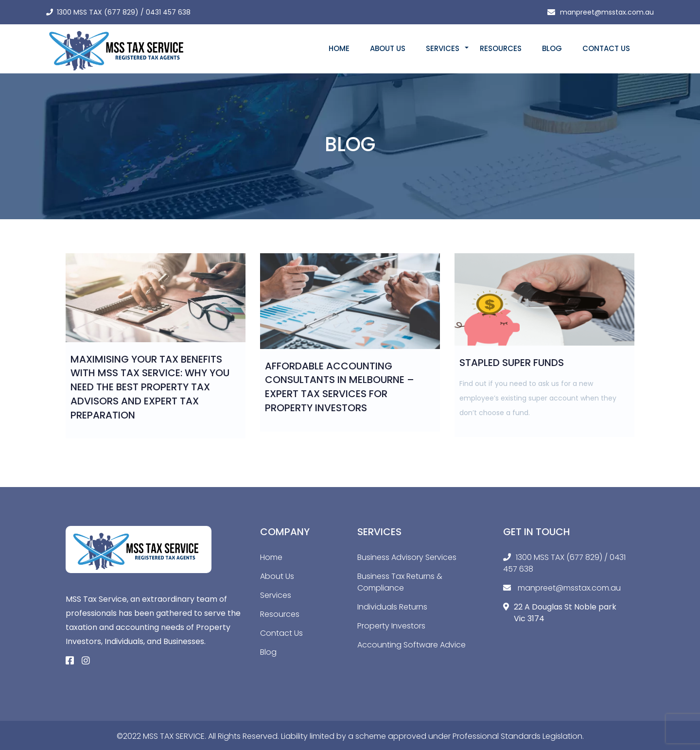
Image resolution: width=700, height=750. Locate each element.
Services (443, 48)
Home (339, 48)
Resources (501, 48)
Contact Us (606, 48)
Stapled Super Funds (512, 363)
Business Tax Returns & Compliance (400, 582)
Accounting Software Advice (411, 645)
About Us (388, 48)
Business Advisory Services (407, 557)
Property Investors (391, 626)
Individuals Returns (392, 607)
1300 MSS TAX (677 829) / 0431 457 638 (124, 12)
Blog (552, 48)
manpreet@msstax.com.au (607, 12)
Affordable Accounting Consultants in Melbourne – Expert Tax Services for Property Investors (340, 387)
